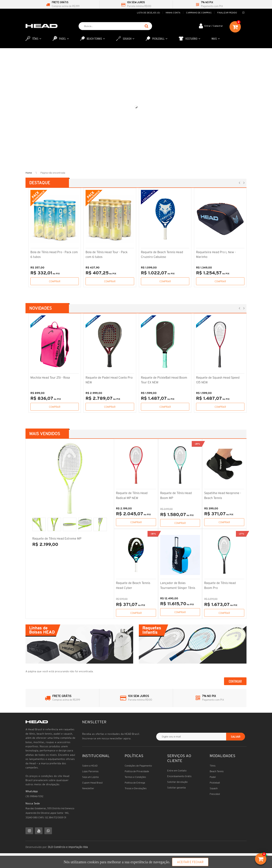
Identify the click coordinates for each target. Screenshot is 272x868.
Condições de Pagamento (138, 766)
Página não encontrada (53, 173)
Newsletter (88, 788)
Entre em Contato (177, 771)
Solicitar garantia (176, 788)
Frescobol (215, 794)
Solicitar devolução (177, 782)
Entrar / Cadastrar (214, 26)
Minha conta (173, 13)
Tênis (213, 766)
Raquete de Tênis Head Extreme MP (57, 538)
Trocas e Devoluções (136, 788)
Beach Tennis (217, 771)
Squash (214, 788)
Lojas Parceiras (90, 771)
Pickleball (215, 783)
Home (29, 173)
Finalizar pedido (227, 13)
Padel (213, 777)
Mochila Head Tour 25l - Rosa (50, 378)
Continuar (235, 681)
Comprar (55, 281)
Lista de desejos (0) (148, 13)
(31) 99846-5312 (34, 796)
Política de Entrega (135, 783)
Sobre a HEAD (90, 766)
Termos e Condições (135, 777)
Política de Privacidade (137, 771)
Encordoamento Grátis (179, 776)
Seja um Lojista (90, 777)
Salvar (236, 737)
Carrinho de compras (199, 13)
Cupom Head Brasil (92, 783)
